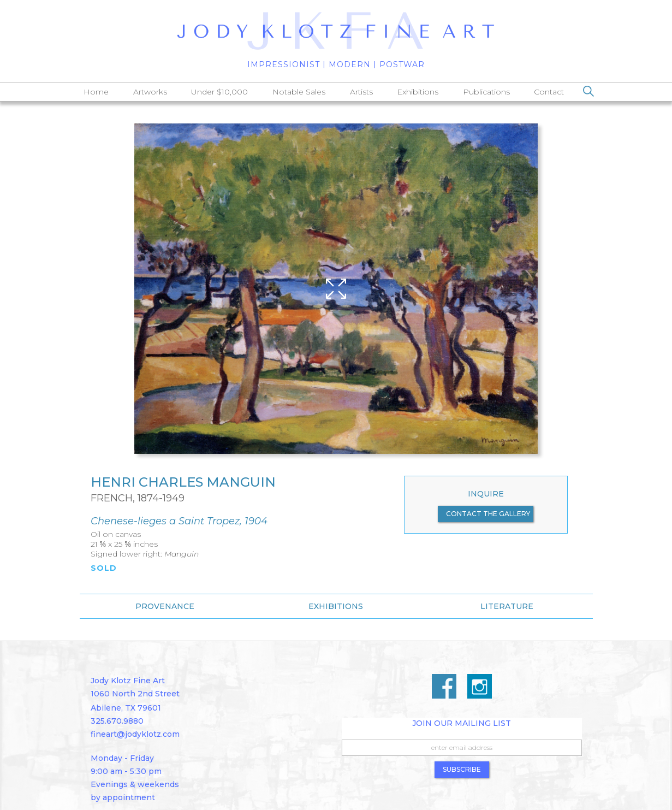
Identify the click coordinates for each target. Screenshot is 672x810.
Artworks (150, 92)
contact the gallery (488, 514)
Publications (486, 92)
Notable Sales (299, 92)
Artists (361, 92)
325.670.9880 (117, 721)
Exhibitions (418, 92)
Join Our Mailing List (462, 723)
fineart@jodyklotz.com (135, 734)
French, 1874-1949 (138, 498)
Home (96, 92)
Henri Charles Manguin (183, 482)
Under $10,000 (219, 92)
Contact (549, 92)
